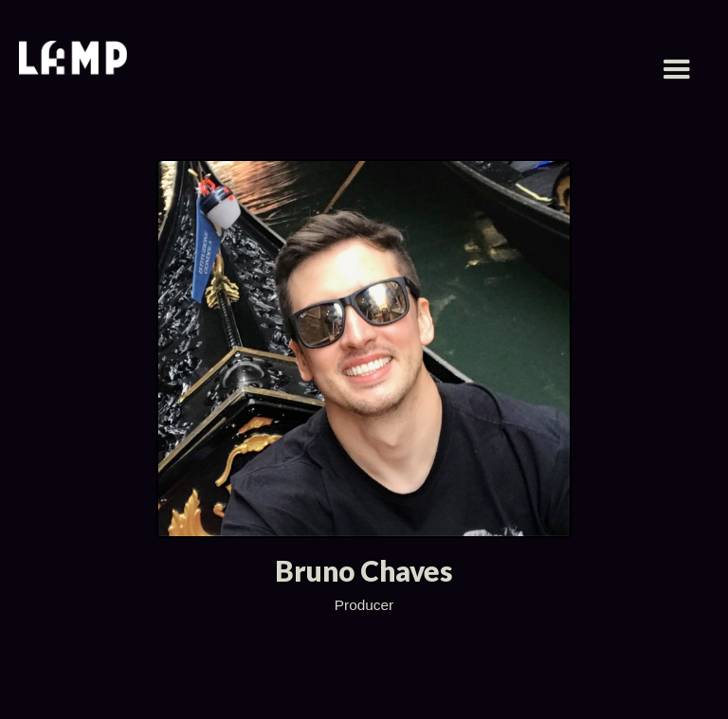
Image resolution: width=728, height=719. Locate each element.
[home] (73, 60)
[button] (677, 70)
